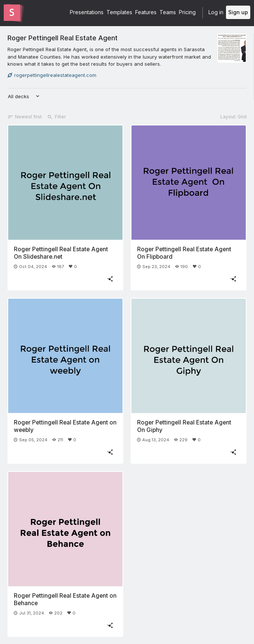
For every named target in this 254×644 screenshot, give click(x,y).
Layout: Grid (233, 117)
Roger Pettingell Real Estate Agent (63, 38)
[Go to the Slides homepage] (12, 13)
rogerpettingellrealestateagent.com (52, 75)
